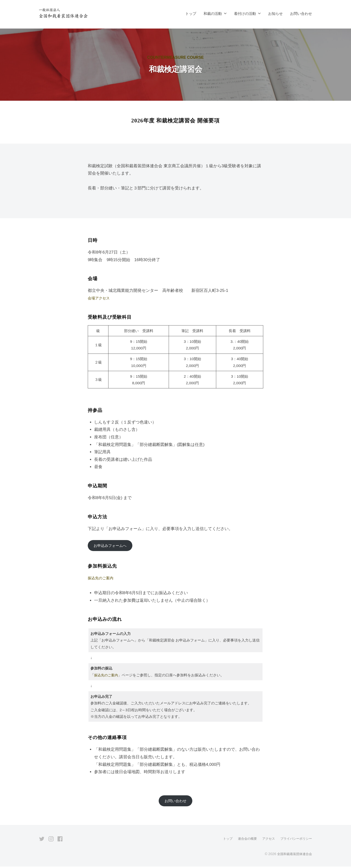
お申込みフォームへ (112, 546)
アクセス (266, 840)
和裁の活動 (213, 14)
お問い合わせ (301, 14)
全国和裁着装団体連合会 (293, 856)
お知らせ (275, 14)
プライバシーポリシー (295, 840)
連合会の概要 (243, 840)
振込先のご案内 (102, 579)
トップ (191, 14)
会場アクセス (100, 298)
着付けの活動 (245, 14)
